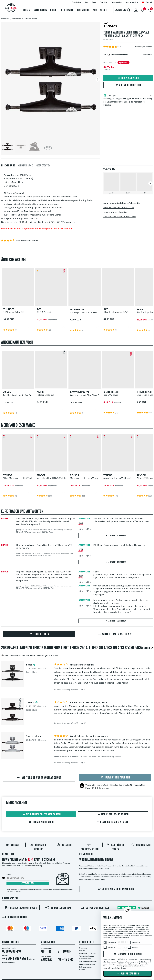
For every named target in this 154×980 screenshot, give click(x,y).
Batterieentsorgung (86, 967)
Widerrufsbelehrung (87, 956)
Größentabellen (85, 959)
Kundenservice (141, 845)
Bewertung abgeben (115, 778)
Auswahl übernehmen (128, 954)
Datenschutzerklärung (117, 968)
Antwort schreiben (116, 536)
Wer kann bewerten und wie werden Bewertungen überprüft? (30, 655)
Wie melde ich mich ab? (14, 891)
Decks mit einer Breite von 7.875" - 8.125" (43, 222)
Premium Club (102, 785)
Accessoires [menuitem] (83, 10)
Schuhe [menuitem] (54, 10)
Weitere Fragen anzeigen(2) (115, 634)
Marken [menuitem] (26, 10)
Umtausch (64, 845)
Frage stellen (39, 634)
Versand (13, 845)
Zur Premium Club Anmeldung (116, 889)
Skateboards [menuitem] (40, 10)
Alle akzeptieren (128, 974)
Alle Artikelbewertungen (88, 961)
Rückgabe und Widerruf (88, 953)
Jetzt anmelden (28, 883)
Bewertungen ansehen (144, 47)
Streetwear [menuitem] (67, 10)
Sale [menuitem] (104, 10)
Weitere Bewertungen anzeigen (39, 778)
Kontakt (82, 970)
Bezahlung (83, 948)
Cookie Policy (140, 966)
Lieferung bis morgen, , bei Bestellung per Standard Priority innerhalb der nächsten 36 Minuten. (128, 100)
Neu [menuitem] (95, 10)
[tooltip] (151, 55)
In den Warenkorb (128, 78)
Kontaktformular (8, 963)
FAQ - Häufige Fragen (87, 964)
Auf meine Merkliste (128, 85)
